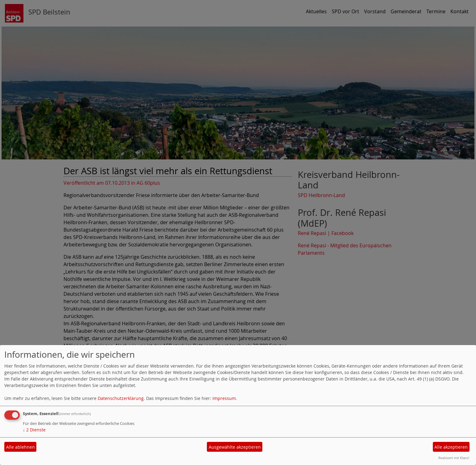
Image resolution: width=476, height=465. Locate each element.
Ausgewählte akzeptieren (235, 447)
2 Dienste (34, 430)
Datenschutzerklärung (121, 398)
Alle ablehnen (21, 447)
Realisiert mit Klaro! (454, 458)
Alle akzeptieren (451, 447)
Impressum (224, 398)
